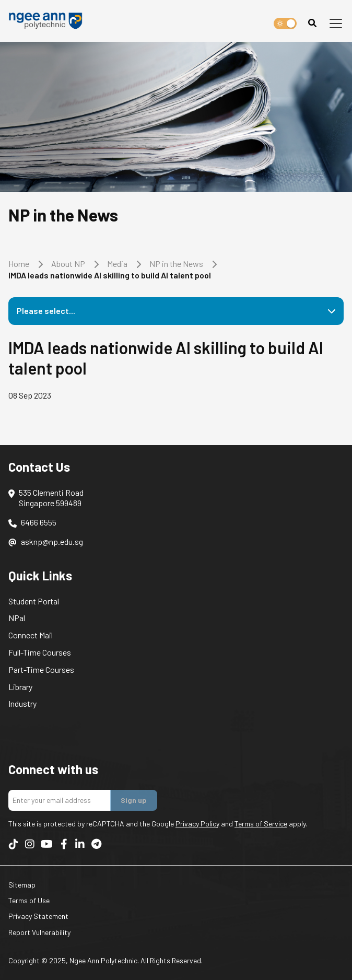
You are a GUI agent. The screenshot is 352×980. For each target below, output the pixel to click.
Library (20, 687)
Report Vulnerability (39, 932)
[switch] (285, 24)
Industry (22, 703)
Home (19, 264)
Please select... (46, 311)
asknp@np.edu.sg (52, 541)
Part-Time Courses (41, 669)
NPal (17, 618)
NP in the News (176, 264)
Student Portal (34, 601)
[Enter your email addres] (60, 800)
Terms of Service (261, 824)
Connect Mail (31, 635)
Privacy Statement (38, 916)
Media (117, 264)
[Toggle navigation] (336, 24)
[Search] (312, 23)
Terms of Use (29, 900)
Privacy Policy (197, 824)
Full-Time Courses (40, 652)
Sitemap (22, 885)
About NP (68, 264)
